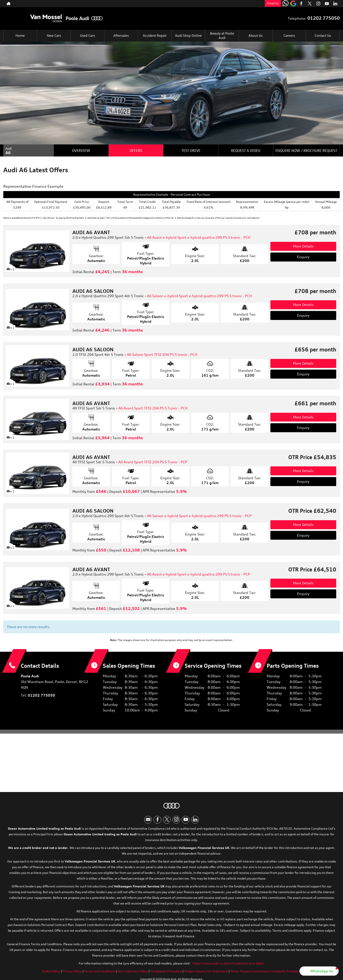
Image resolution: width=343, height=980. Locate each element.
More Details (303, 246)
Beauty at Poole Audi (222, 36)
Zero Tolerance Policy (133, 973)
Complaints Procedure (166, 973)
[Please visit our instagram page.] (318, 4)
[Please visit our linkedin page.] (335, 4)
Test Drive (191, 151)
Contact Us (323, 36)
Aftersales (121, 36)
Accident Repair (155, 36)
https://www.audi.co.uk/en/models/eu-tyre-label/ (228, 965)
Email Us (273, 3)
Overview (81, 151)
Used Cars (87, 36)
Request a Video (246, 151)
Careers (289, 36)
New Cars (54, 36)
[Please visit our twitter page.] (310, 4)
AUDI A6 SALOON (93, 291)
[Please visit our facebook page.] (301, 4)
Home (20, 36)
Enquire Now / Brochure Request (306, 151)
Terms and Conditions (100, 973)
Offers (136, 151)
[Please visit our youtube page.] (327, 4)
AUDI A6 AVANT (91, 232)
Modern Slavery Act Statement (206, 973)
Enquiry (303, 257)
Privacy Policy (72, 973)
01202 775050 (244, 3)
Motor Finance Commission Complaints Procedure (266, 973)
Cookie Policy (51, 973)
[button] (319, 971)
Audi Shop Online (188, 36)
